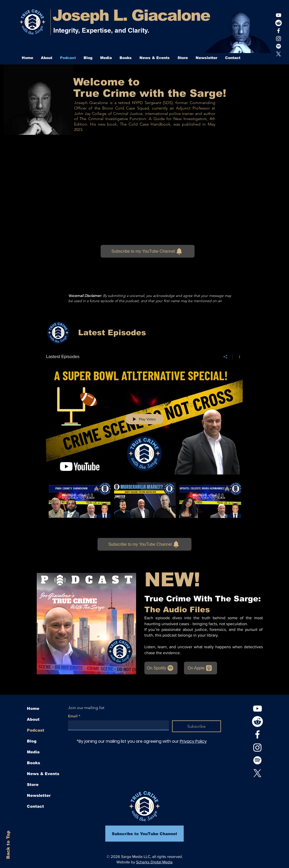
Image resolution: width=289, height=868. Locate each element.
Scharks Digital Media (154, 862)
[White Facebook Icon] (279, 31)
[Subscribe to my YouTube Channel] (148, 251)
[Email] (117, 725)
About (33, 719)
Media (33, 752)
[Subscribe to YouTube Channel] (144, 834)
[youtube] (279, 15)
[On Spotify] (161, 668)
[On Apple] (201, 668)
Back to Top (8, 845)
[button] (106, 58)
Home (33, 708)
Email (74, 716)
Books (34, 763)
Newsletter (39, 795)
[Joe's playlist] (279, 46)
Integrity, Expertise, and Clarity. (101, 30)
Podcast (36, 730)
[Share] (225, 357)
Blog (32, 741)
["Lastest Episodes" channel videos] (144, 506)
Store (33, 785)
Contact (35, 806)
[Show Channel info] (238, 357)
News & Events (43, 774)
